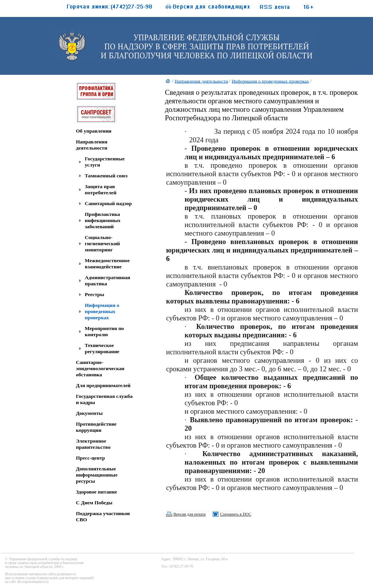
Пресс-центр (91, 458)
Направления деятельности (92, 145)
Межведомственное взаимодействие (107, 264)
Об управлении (94, 131)
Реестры (94, 294)
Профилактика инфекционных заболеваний (103, 220)
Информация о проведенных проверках (102, 311)
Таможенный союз (106, 176)
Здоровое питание (97, 492)
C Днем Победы (94, 503)
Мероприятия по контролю (104, 331)
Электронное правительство (93, 444)
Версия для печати (190, 514)
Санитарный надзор (108, 203)
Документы (89, 413)
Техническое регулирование (102, 348)
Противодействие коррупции (96, 427)
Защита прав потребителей (101, 190)
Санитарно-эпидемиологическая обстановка (100, 368)
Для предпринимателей (103, 385)
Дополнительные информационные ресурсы (97, 475)
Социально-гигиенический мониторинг (102, 243)
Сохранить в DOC (236, 514)
